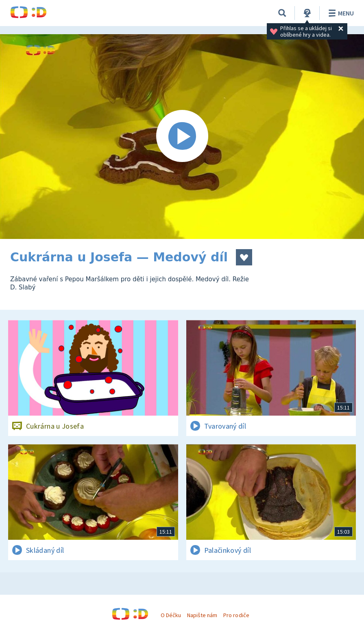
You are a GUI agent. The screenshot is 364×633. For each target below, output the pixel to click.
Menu (340, 13)
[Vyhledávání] (282, 13)
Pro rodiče (236, 615)
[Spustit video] (182, 137)
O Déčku (171, 615)
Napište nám (202, 615)
